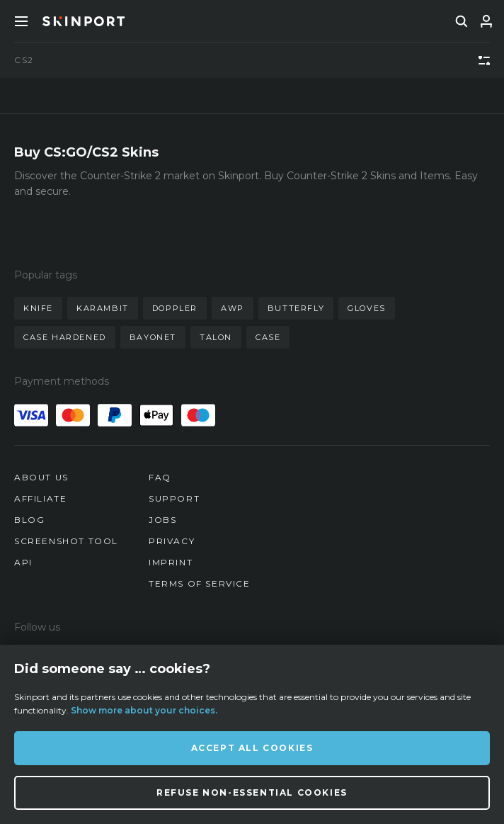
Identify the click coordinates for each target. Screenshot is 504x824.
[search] (462, 21)
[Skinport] (84, 21)
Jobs (162, 520)
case (268, 337)
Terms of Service (200, 583)
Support (174, 498)
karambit (103, 308)
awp (233, 308)
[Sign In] (486, 21)
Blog (29, 520)
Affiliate (40, 498)
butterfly (296, 308)
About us (41, 477)
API (23, 562)
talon (216, 337)
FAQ (160, 477)
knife (38, 308)
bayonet (153, 337)
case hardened (65, 337)
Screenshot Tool (66, 541)
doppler (175, 308)
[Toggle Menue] (21, 21)
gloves (367, 308)
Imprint (171, 562)
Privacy (172, 541)
